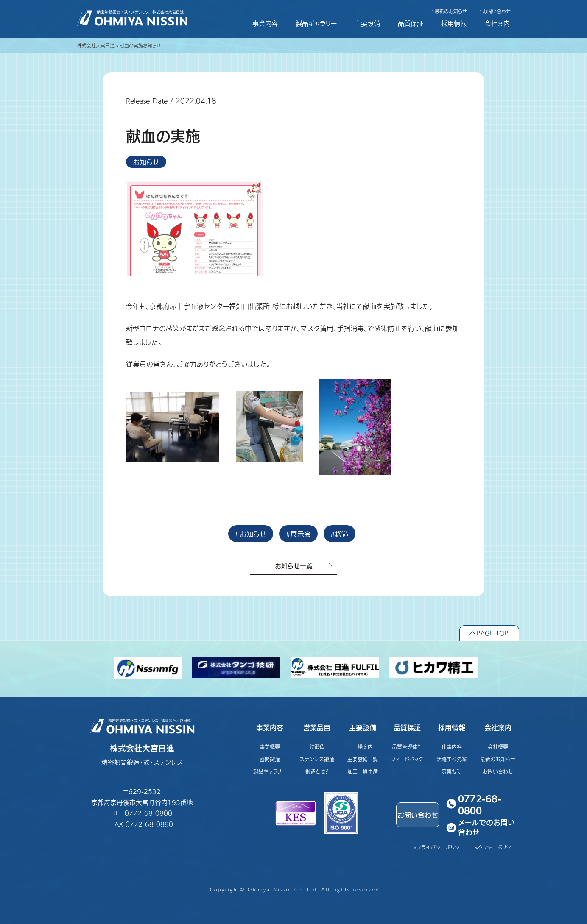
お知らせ (146, 162)
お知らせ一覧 (294, 566)
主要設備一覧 (363, 759)
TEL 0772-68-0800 (142, 813)
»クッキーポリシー (496, 847)
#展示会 (298, 534)
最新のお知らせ (451, 11)
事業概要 (270, 747)
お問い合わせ (497, 11)
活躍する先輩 (452, 759)
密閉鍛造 (270, 759)
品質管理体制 (407, 747)
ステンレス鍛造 (317, 759)
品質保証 (411, 23)
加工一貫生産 (363, 771)
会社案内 (497, 23)
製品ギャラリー (316, 23)
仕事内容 (452, 747)
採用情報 (454, 23)
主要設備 (367, 23)
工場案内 (363, 747)
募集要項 (452, 771)
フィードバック (407, 759)
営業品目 (317, 727)
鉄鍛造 (317, 747)
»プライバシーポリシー (439, 847)
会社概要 (498, 747)
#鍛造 (340, 534)
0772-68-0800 (480, 804)
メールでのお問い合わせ (486, 828)
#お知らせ (251, 534)
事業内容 (265, 23)
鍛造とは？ (317, 771)
